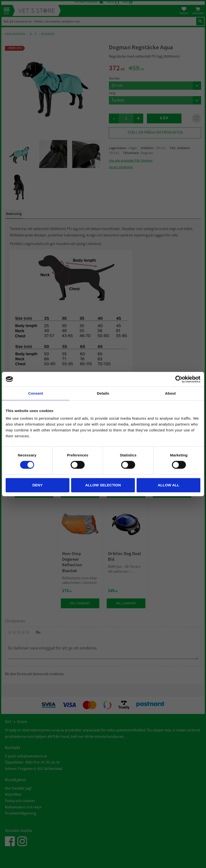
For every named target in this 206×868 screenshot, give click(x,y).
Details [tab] (103, 393)
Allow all (168, 485)
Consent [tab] (36, 393)
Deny (38, 485)
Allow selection (103, 485)
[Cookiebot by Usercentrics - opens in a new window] (179, 379)
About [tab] (170, 393)
